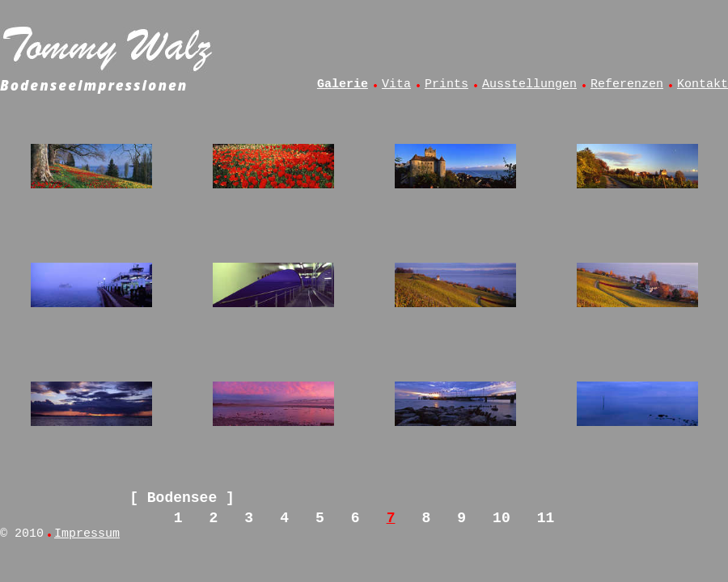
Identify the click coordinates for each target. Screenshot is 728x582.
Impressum (87, 534)
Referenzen (627, 84)
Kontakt (703, 84)
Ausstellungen (529, 84)
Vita (396, 84)
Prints (447, 84)
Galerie (343, 84)
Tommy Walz (109, 45)
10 (502, 518)
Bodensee (182, 498)
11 (546, 518)
